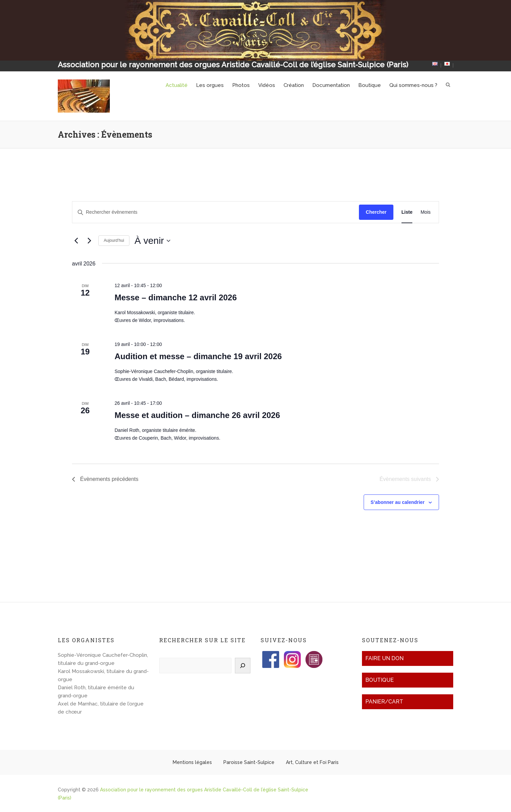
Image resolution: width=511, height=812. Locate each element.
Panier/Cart (384, 702)
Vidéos (267, 85)
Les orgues (210, 85)
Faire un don (384, 658)
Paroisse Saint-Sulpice (249, 762)
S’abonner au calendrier (398, 502)
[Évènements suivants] (89, 241)
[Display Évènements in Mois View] (425, 212)
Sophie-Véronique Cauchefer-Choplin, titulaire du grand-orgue (103, 659)
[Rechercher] (243, 666)
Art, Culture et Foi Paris (312, 762)
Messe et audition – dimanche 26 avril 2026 (197, 415)
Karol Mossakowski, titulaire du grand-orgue (103, 675)
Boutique (370, 85)
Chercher (376, 212)
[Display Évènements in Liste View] (407, 212)
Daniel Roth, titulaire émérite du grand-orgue (96, 692)
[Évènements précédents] (76, 241)
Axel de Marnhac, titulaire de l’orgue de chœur (101, 708)
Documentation (331, 85)
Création (294, 85)
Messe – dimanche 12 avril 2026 (176, 297)
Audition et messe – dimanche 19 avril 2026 (198, 356)
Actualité (177, 85)
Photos (241, 85)
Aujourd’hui (114, 240)
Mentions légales (192, 762)
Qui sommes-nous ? (413, 85)
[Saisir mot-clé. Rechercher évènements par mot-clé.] (216, 212)
